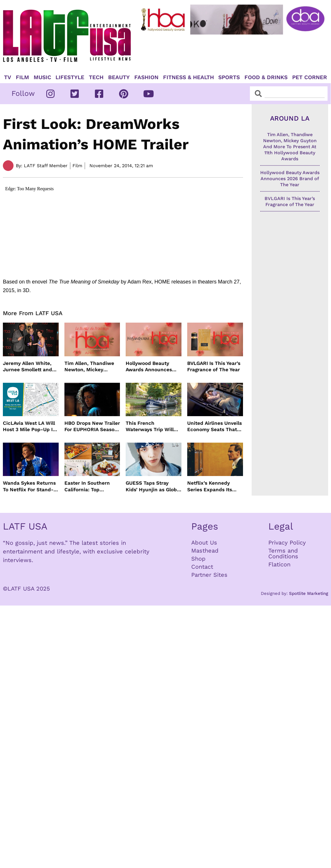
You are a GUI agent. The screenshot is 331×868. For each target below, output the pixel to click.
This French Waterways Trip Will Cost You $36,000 (150, 426)
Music (42, 77)
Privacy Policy (287, 542)
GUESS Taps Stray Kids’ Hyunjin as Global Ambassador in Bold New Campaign (153, 486)
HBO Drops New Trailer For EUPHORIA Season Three (92, 426)
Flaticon (279, 564)
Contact (202, 567)
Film (22, 77)
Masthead (205, 551)
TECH (96, 77)
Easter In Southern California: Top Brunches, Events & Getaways (88, 486)
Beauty (119, 77)
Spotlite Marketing (309, 593)
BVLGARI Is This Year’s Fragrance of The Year (214, 366)
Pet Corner (310, 77)
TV (8, 77)
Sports (229, 77)
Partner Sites (209, 575)
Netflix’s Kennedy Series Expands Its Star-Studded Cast (210, 486)
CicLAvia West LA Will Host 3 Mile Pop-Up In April (29, 426)
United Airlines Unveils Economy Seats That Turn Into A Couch (215, 426)
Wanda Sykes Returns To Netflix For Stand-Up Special (29, 486)
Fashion (146, 77)
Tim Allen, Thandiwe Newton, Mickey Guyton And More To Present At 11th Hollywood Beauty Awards (89, 367)
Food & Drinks (266, 77)
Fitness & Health (189, 77)
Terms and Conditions (283, 553)
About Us (204, 542)
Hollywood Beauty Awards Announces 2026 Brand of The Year (149, 367)
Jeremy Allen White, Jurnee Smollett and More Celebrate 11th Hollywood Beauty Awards (27, 367)
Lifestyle (70, 77)
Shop (198, 559)
